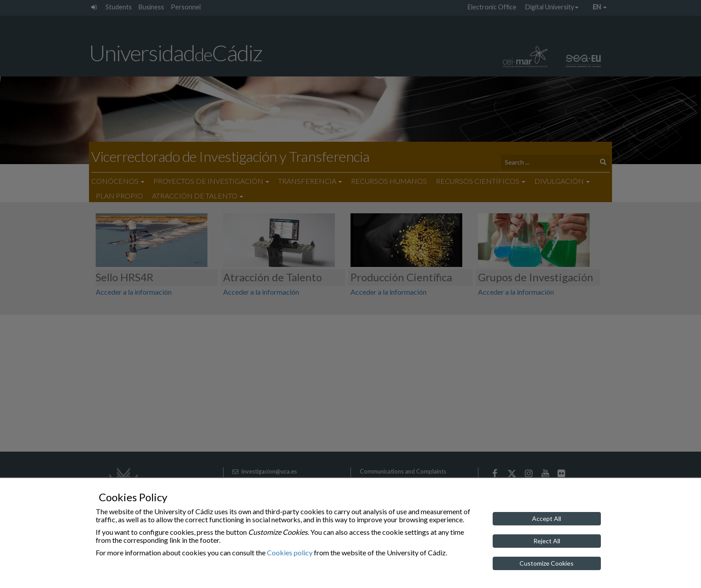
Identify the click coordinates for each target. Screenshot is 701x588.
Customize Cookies (547, 563)
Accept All (547, 518)
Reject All (547, 541)
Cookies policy (290, 552)
